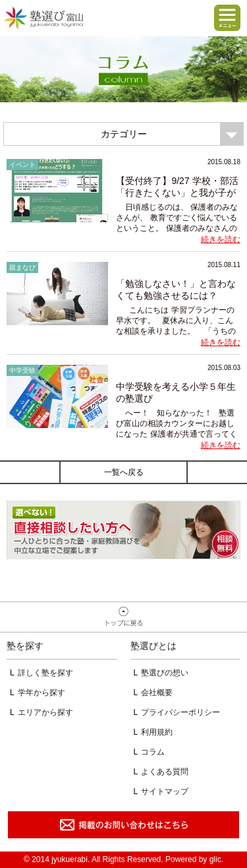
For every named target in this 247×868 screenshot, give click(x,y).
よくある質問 (165, 772)
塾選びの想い (165, 673)
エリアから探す (45, 712)
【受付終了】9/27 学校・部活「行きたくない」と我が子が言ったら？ (177, 193)
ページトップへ (123, 617)
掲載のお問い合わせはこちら (123, 825)
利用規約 (157, 732)
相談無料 (123, 530)
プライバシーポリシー (180, 712)
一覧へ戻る (124, 472)
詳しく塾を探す (45, 673)
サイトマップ (165, 791)
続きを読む (221, 239)
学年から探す (41, 693)
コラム (153, 752)
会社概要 (157, 693)
